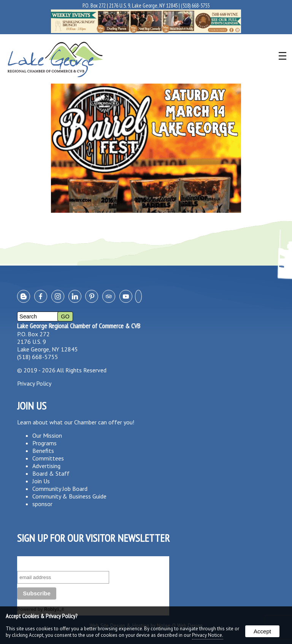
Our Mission (47, 435)
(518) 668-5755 (195, 6)
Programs (44, 443)
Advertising (46, 466)
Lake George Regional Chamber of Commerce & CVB (79, 326)
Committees (48, 458)
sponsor (42, 504)
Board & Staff (51, 473)
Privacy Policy (34, 383)
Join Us (41, 481)
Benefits (43, 451)
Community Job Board (60, 489)
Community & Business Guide (69, 496)
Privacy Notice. (208, 635)
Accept (262, 631)
